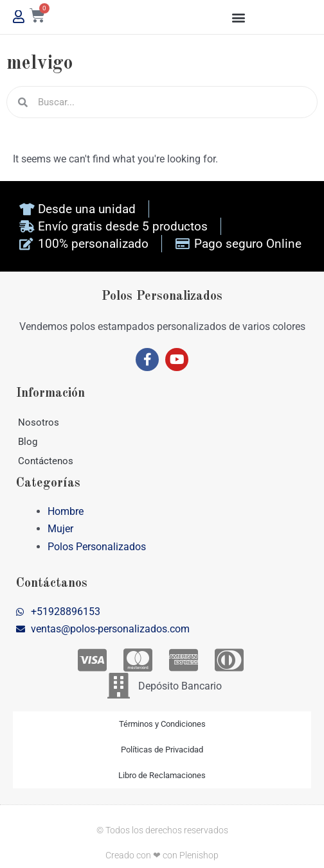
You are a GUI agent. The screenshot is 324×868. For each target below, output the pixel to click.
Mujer (60, 529)
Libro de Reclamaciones (162, 775)
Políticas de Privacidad (162, 750)
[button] (239, 17)
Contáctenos (46, 461)
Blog (28, 442)
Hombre (66, 511)
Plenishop (199, 855)
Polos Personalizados (97, 547)
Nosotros (39, 422)
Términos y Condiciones (162, 724)
